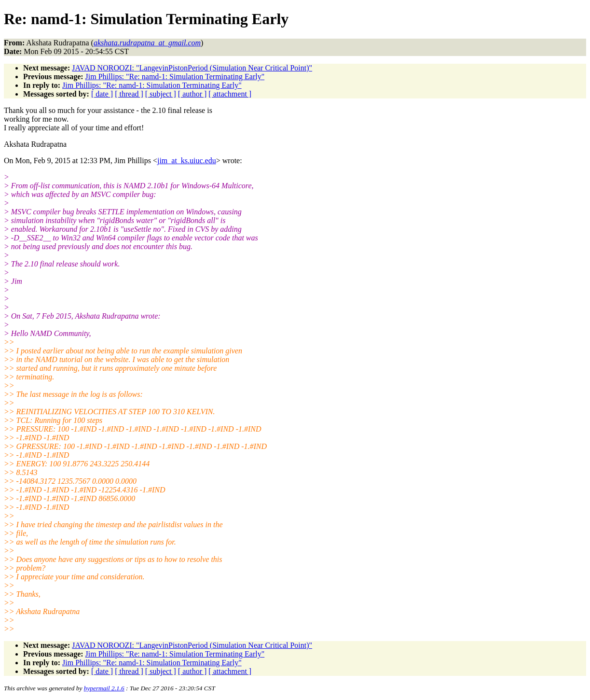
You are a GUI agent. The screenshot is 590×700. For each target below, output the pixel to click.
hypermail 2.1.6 (104, 688)
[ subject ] (161, 94)
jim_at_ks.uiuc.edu (187, 161)
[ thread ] (129, 94)
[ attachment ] (230, 94)
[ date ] (102, 94)
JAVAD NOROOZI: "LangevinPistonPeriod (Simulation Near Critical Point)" (192, 68)
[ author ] (192, 94)
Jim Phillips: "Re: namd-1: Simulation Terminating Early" (175, 77)
